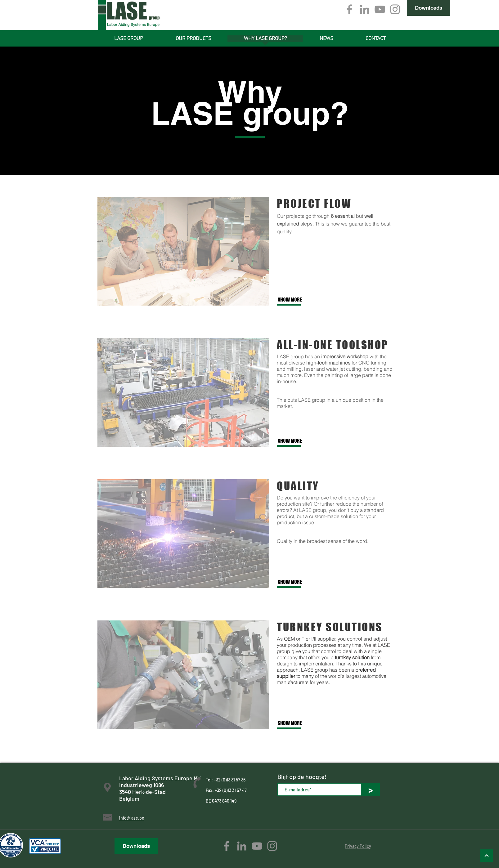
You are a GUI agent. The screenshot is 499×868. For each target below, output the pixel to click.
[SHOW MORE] (298, 300)
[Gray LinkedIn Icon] (365, 9)
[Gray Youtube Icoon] (380, 9)
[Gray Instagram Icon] (395, 9)
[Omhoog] (487, 856)
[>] (371, 790)
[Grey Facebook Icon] (349, 9)
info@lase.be (132, 818)
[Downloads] (429, 8)
